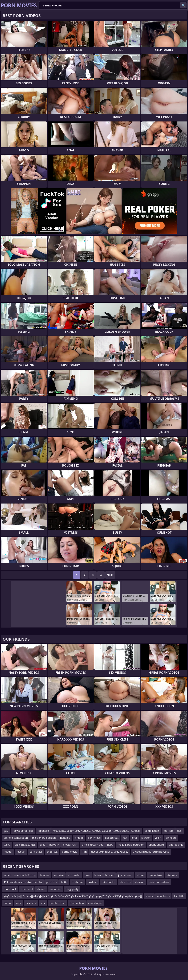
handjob (65, 838)
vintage (79, 838)
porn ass (51, 882)
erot (42, 845)
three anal (10, 889)
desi (180, 831)
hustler (109, 875)
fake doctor (109, 882)
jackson (146, 838)
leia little (179, 896)
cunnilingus (95, 903)
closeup (140, 882)
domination (77, 903)
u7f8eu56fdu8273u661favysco (151, 852)
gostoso (93, 882)
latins (98, 875)
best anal (31, 903)
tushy (7, 845)
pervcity (54, 845)
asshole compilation (16, 838)
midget (8, 852)
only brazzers (58, 903)
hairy (110, 845)
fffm (84, 852)
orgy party (72, 889)
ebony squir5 (157, 845)
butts (64, 882)
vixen (158, 838)
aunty (149, 896)
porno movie (70, 852)
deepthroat (112, 838)
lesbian (21, 852)
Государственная (23, 831)
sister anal (27, 889)
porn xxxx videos (159, 882)
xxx (125, 838)
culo (87, 875)
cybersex (52, 852)
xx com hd (74, 875)
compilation (152, 831)
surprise (59, 875)
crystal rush (70, 845)
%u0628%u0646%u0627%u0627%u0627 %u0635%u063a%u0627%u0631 (97, 831)
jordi (134, 838)
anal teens (163, 896)
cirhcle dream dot (92, 845)
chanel (41, 889)
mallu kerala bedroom (131, 845)
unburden (55, 889)
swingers (171, 838)
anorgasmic (176, 845)
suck (19, 903)
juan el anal (125, 875)
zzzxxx (8, 903)
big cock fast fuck (25, 845)
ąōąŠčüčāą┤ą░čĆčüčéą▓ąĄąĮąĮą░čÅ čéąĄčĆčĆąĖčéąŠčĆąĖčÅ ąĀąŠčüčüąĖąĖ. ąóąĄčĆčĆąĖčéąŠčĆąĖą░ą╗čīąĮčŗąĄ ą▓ (73, 896)
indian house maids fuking (20, 875)
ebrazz (140, 875)
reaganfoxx (156, 875)
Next (110, 575)
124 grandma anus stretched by (23, 882)
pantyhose (94, 838)
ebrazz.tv (125, 882)
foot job (168, 831)
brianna (45, 875)
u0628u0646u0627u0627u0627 (110, 852)
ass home (78, 882)
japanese (43, 831)
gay (6, 831)
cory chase (36, 852)
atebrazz (172, 875)
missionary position (44, 838)
